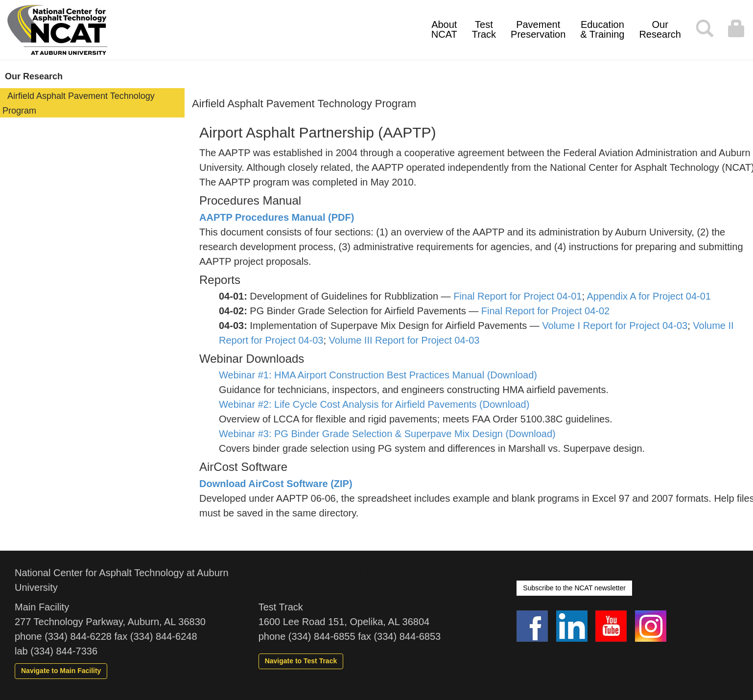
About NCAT (444, 29)
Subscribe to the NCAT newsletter (574, 588)
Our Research (660, 29)
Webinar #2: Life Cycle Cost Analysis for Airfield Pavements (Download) (374, 404)
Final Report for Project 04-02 (545, 311)
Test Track (484, 29)
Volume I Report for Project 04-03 (615, 326)
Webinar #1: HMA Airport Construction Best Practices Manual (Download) (378, 375)
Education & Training (602, 29)
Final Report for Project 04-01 (518, 296)
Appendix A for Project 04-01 (649, 296)
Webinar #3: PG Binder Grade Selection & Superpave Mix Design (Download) (387, 434)
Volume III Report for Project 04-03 (404, 340)
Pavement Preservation (538, 29)
